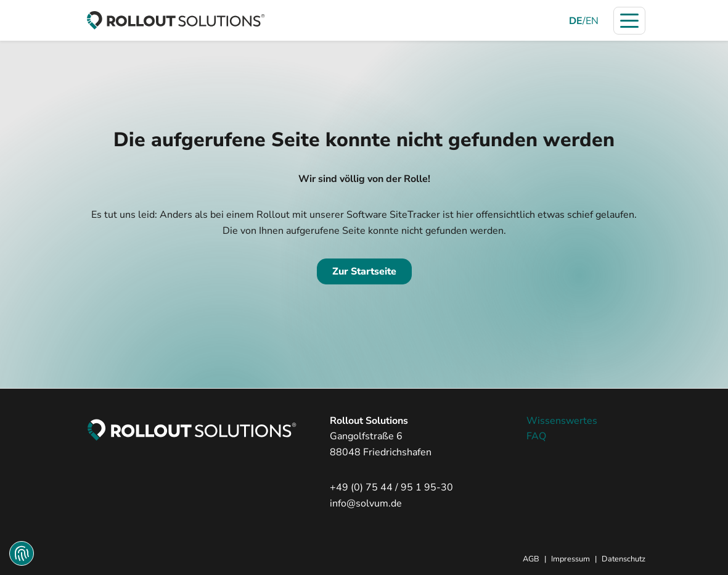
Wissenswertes (562, 421)
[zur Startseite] (176, 20)
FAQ (536, 436)
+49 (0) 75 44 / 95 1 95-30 (391, 487)
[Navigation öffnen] (629, 21)
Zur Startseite (364, 271)
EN (592, 21)
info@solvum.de (366, 503)
